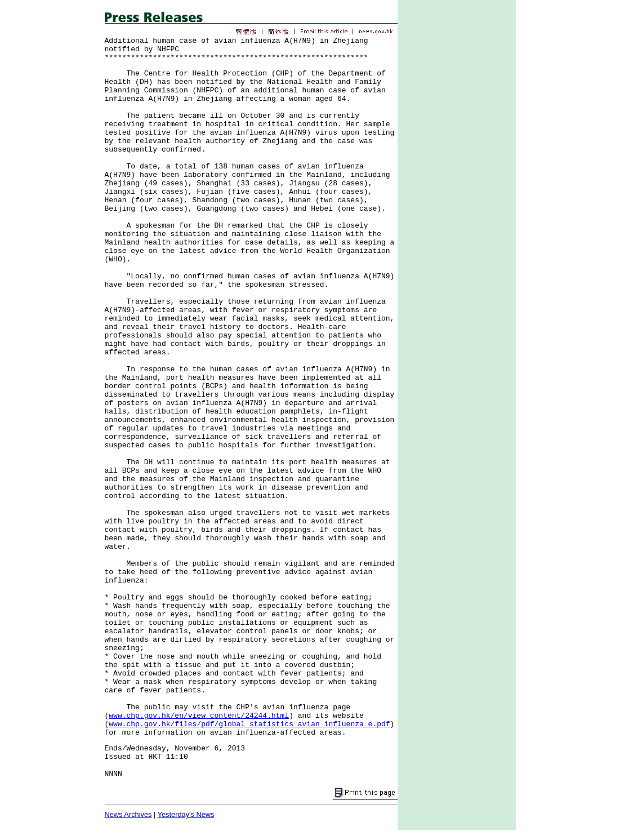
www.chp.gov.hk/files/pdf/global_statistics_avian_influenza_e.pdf (249, 724)
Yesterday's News (186, 814)
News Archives (128, 814)
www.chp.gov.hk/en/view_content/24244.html (199, 716)
